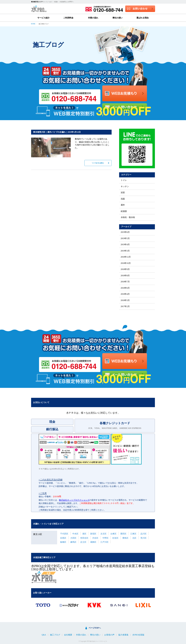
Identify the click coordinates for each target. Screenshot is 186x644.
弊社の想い (118, 18)
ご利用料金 (68, 18)
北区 (134, 538)
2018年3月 (125, 300)
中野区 (106, 538)
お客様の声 (109, 635)
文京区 (103, 534)
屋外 (123, 205)
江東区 (133, 534)
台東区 (113, 534)
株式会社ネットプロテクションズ (74, 500)
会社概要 (68, 635)
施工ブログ (55, 635)
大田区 (73, 538)
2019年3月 (125, 251)
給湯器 (124, 211)
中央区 (75, 534)
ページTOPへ (95, 628)
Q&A (44, 635)
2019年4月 (125, 245)
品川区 (144, 534)
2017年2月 (125, 306)
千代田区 (64, 534)
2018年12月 (126, 257)
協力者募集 (123, 635)
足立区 (83, 542)
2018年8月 (125, 276)
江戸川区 (104, 542)
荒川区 (144, 538)
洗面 (123, 199)
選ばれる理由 (142, 18)
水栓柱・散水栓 (128, 217)
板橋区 (63, 542)
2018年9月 (125, 269)
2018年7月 (125, 282)
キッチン (125, 187)
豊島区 (125, 538)
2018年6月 (125, 288)
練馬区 (73, 542)
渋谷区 (95, 538)
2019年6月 (125, 232)
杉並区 (115, 538)
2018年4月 (125, 294)
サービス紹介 (44, 18)
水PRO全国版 (138, 635)
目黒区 (63, 538)
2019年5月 (125, 238)
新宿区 (93, 534)
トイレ (124, 180)
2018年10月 (126, 263)
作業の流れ (93, 18)
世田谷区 (84, 538)
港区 (84, 534)
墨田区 (123, 534)
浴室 (123, 193)
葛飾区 (93, 542)
